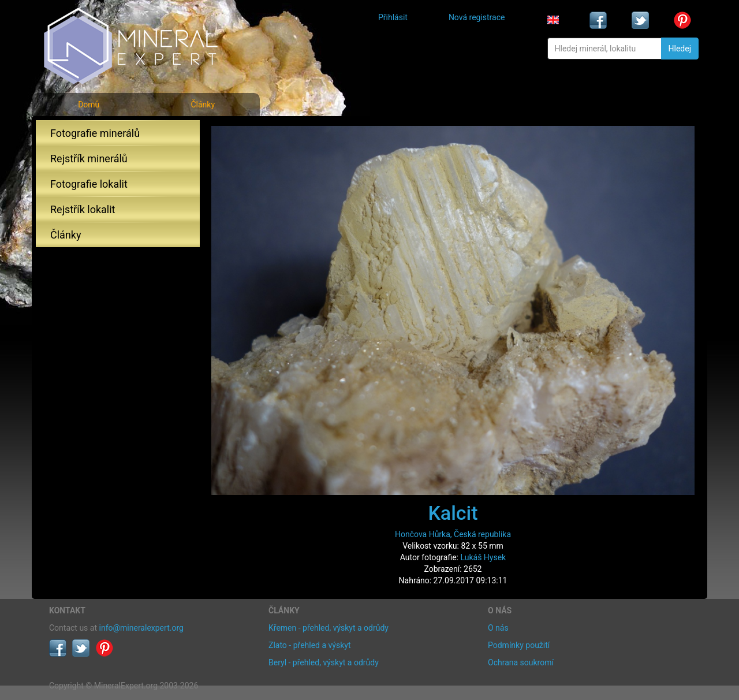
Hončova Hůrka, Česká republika (453, 534)
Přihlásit (393, 17)
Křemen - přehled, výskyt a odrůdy (329, 628)
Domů (89, 105)
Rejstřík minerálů (89, 159)
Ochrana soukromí (521, 662)
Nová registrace (477, 17)
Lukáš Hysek (483, 557)
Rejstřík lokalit (83, 209)
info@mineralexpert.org (141, 628)
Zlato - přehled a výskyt (309, 645)
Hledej (680, 49)
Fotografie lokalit (89, 184)
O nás (498, 628)
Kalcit (453, 513)
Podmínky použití (519, 645)
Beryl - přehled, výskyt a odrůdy (324, 662)
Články (203, 105)
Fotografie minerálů (95, 133)
